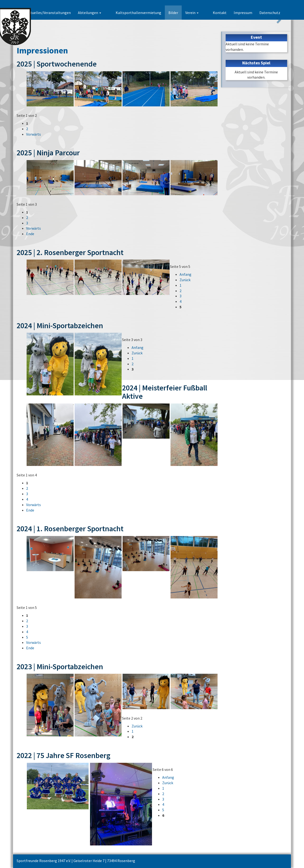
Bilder (180, 13)
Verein (199, 13)
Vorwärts (33, 134)
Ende (30, 234)
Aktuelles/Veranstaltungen (63, 13)
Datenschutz (270, 13)
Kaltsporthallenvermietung (146, 13)
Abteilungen (104, 13)
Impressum (243, 13)
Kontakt (220, 13)
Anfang (185, 274)
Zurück (185, 280)
